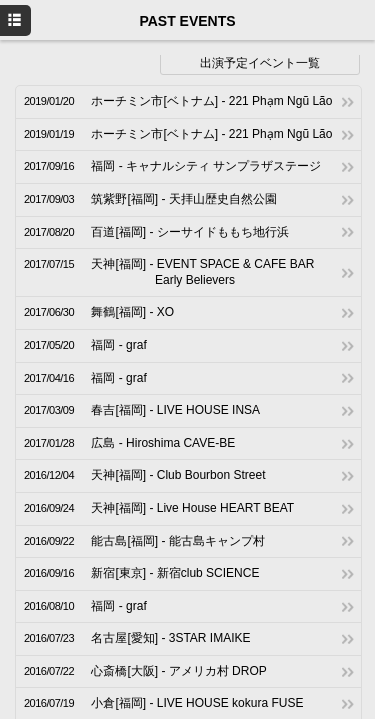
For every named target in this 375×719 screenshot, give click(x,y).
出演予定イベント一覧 (260, 63)
